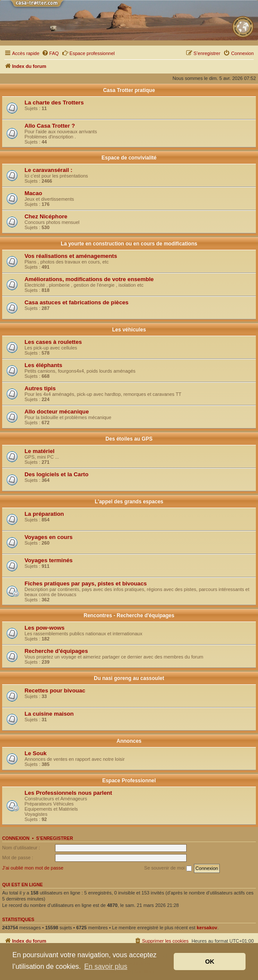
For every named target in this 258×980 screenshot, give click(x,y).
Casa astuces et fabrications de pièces (77, 302)
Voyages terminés (49, 560)
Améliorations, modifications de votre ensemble (89, 279)
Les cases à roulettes (53, 342)
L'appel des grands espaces (129, 502)
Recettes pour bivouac (55, 691)
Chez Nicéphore (46, 216)
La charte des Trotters (54, 103)
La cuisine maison (49, 714)
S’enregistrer (55, 838)
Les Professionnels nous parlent (68, 793)
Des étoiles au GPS (129, 439)
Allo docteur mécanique (57, 412)
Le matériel (40, 451)
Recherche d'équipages (56, 651)
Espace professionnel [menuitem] (88, 53)
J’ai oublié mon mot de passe (33, 868)
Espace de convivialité (129, 158)
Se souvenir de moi (168, 868)
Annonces (129, 741)
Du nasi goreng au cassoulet (129, 678)
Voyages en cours (49, 537)
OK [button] (210, 962)
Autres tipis (40, 388)
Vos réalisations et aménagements (71, 256)
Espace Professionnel (129, 781)
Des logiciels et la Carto (57, 474)
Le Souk (35, 753)
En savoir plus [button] (106, 966)
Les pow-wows (45, 628)
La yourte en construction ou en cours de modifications (129, 244)
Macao (33, 193)
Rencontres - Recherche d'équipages (129, 616)
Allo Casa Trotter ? (50, 126)
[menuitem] (50, 53)
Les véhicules (129, 330)
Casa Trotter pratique (129, 90)
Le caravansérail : (48, 170)
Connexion (16, 838)
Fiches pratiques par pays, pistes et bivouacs (86, 583)
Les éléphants (43, 365)
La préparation (44, 514)
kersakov (207, 928)
